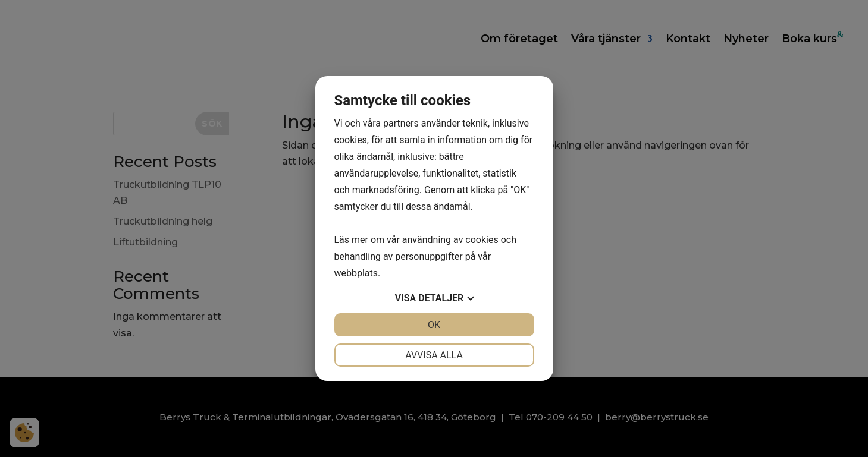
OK (434, 325)
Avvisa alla (434, 355)
